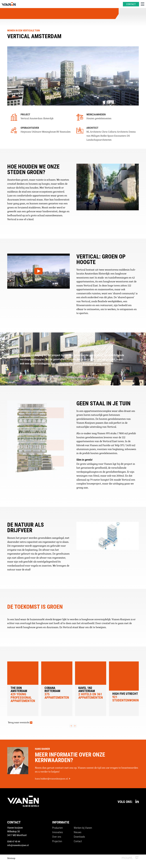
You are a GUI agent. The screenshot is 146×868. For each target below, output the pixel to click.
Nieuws (78, 834)
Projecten (58, 843)
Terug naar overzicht (19, 722)
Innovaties (58, 834)
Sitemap (11, 859)
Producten (58, 829)
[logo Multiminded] (137, 859)
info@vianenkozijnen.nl (19, 846)
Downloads (80, 838)
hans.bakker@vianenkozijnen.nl (52, 779)
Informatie (61, 823)
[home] (9, 4)
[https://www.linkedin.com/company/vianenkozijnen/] (137, 802)
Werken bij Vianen (84, 829)
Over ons (57, 838)
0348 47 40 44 (14, 842)
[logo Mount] (127, 859)
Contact (78, 843)
